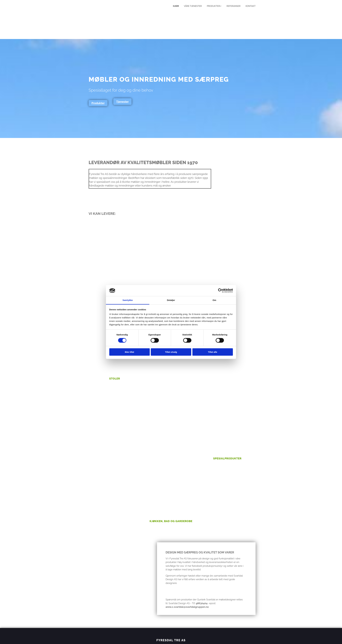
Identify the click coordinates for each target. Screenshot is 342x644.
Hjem (176, 6)
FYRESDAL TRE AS (171, 640)
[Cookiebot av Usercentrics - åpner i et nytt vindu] (220, 291)
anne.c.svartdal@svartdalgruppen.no (187, 607)
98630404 (202, 603)
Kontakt (251, 6)
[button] (98, 103)
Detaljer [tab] (171, 300)
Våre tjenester (193, 6)
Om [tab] (214, 300)
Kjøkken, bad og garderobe (171, 521)
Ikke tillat (129, 352)
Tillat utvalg (171, 352)
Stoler (115, 379)
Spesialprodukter (227, 458)
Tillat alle (213, 352)
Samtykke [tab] (128, 300)
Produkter (213, 6)
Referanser (233, 6)
